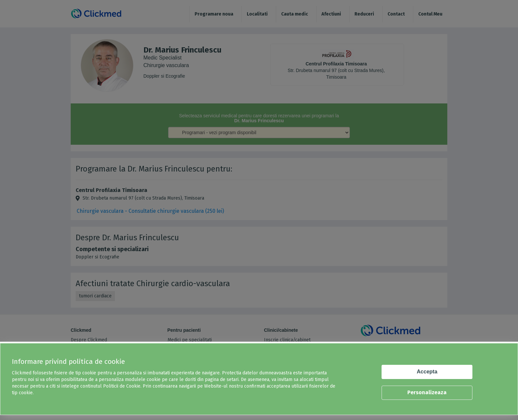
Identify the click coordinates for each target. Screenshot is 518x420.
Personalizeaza (427, 392)
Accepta (427, 372)
